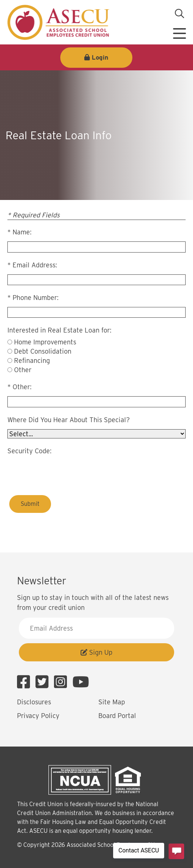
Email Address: (35, 265)
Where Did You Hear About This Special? (69, 420)
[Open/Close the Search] (179, 14)
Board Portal (117, 716)
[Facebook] (25, 682)
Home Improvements (45, 342)
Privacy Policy (38, 716)
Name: (22, 232)
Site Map (112, 702)
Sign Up (96, 652)
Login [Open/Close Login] (100, 57)
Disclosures (34, 702)
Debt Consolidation (43, 351)
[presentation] (64, 472)
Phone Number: (35, 298)
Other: (22, 387)
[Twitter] (44, 682)
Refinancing (32, 360)
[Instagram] (62, 682)
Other (23, 370)
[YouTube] (81, 682)
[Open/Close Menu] (179, 31)
